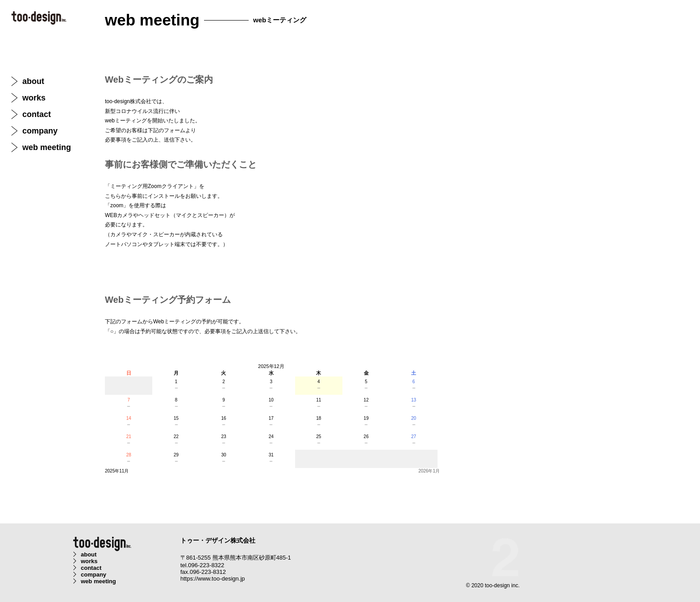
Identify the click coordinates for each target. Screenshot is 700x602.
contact (37, 114)
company (40, 131)
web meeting (47, 147)
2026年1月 (429, 471)
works (34, 98)
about (33, 81)
